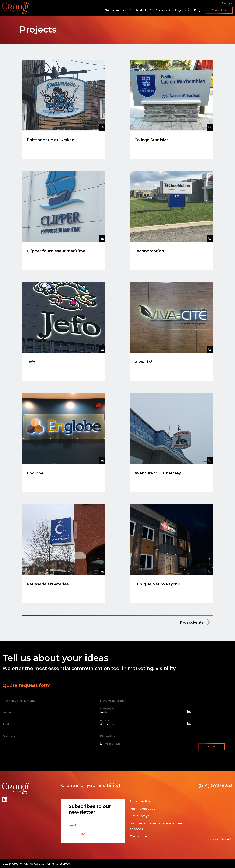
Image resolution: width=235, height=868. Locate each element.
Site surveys (139, 816)
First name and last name (19, 701)
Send (212, 747)
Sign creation (140, 801)
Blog (197, 10)
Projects (181, 10)
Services (161, 10)
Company (9, 736)
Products (142, 10)
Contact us (219, 10)
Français (227, 3)
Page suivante (192, 622)
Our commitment (116, 10)
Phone (7, 713)
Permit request (142, 809)
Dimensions (108, 736)
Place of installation (113, 701)
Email (6, 724)
